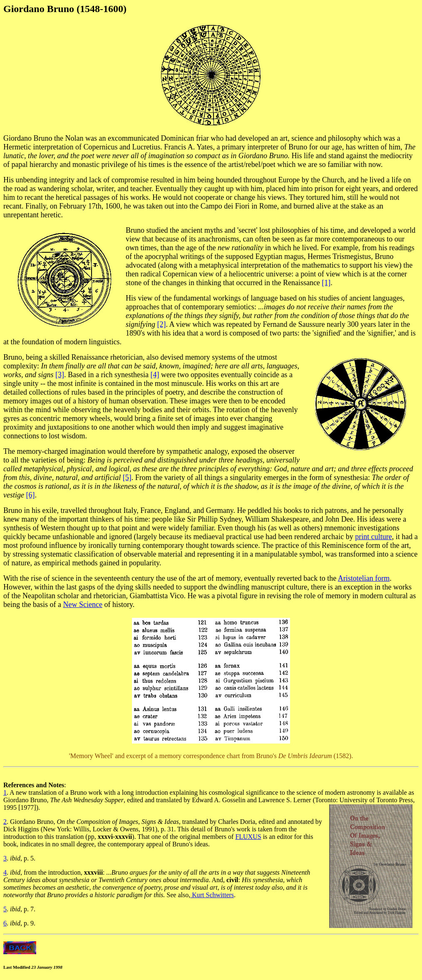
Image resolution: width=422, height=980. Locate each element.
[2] (162, 324)
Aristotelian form (364, 578)
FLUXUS (248, 837)
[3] (60, 375)
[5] (127, 478)
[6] (30, 495)
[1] (326, 283)
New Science (82, 604)
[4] (155, 375)
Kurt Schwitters (212, 895)
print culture (373, 537)
